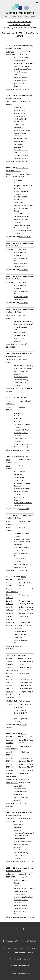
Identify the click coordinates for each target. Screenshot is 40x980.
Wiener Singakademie (21, 72)
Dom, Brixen (21, 398)
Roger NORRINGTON (26, 862)
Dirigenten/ (19, 24)
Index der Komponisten (20, 959)
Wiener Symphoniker (21, 77)
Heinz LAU (10, 613)
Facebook (8, 941)
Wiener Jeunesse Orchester (23, 444)
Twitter (31, 941)
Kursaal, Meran (22, 456)
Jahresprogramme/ (20, 27)
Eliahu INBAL (24, 270)
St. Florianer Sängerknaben (23, 231)
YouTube (20, 941)
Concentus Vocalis (20, 83)
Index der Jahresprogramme (20, 953)
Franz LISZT (10, 249)
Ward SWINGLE (12, 622)
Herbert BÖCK (24, 162)
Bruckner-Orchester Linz (22, 225)
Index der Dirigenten (20, 965)
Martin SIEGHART (25, 237)
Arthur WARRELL (12, 626)
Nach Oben (20, 929)
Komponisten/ (19, 22)
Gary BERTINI (24, 89)
